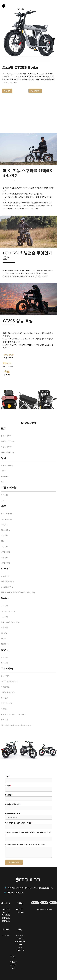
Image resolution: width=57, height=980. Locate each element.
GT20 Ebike (6, 921)
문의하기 (13, 965)
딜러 (20, 947)
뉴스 (13, 968)
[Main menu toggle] (4, 6)
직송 (20, 944)
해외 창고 (20, 938)
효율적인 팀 (20, 950)
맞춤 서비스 (20, 936)
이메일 (8, 786)
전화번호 (9, 795)
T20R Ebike (6, 915)
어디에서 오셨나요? (13, 804)
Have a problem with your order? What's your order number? (28, 834)
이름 (7, 776)
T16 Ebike (20, 912)
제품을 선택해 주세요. (13, 814)
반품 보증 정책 (20, 941)
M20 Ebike (20, 909)
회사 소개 (13, 962)
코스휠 (21, 9)
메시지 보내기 (14, 862)
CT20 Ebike (6, 918)
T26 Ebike (6, 912)
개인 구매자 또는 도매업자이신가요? (19, 823)
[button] (1, 33)
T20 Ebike (6, 909)
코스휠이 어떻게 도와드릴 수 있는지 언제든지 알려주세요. (26, 844)
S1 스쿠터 (6, 936)
